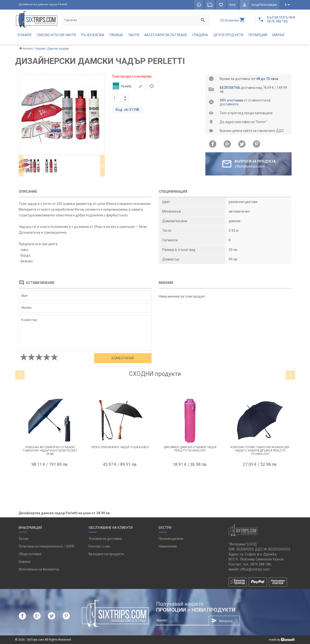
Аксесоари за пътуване (166, 35)
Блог (233, 5)
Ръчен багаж (93, 35)
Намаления (168, 546)
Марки (278, 35)
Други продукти (228, 35)
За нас (24, 539)
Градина (200, 35)
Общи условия (30, 554)
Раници (116, 35)
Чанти (134, 35)
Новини (25, 562)
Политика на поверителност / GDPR (47, 546)
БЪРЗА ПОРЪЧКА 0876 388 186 (281, 19)
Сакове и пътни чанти (56, 35)
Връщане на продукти (106, 554)
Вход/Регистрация (264, 5)
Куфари (25, 35)
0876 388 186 (261, 564)
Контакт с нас (99, 546)
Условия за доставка (105, 539)
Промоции (258, 35)
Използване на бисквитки (39, 569)
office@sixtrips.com (255, 569)
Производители (171, 539)
